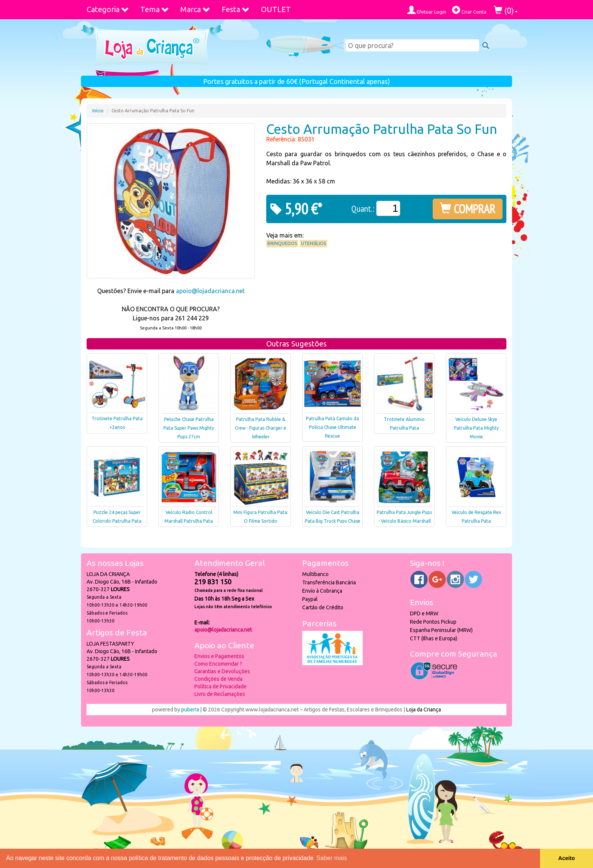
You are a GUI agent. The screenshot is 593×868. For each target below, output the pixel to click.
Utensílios (314, 243)
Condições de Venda (218, 679)
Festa (236, 9)
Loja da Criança (424, 710)
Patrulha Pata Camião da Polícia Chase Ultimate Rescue (332, 427)
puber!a (190, 710)
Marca (195, 9)
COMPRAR (468, 209)
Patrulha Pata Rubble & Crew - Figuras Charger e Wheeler (261, 428)
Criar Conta (469, 10)
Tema (155, 9)
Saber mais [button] (332, 858)
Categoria (108, 9)
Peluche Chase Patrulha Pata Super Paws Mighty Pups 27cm (189, 428)
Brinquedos (282, 243)
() (506, 10)
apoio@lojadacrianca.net (210, 291)
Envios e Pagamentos (219, 656)
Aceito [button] (567, 858)
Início (98, 111)
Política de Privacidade (220, 686)
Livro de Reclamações (220, 694)
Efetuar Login (427, 10)
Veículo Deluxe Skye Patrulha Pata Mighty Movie (476, 428)
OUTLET (276, 9)
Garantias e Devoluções (222, 671)
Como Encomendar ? (218, 664)
